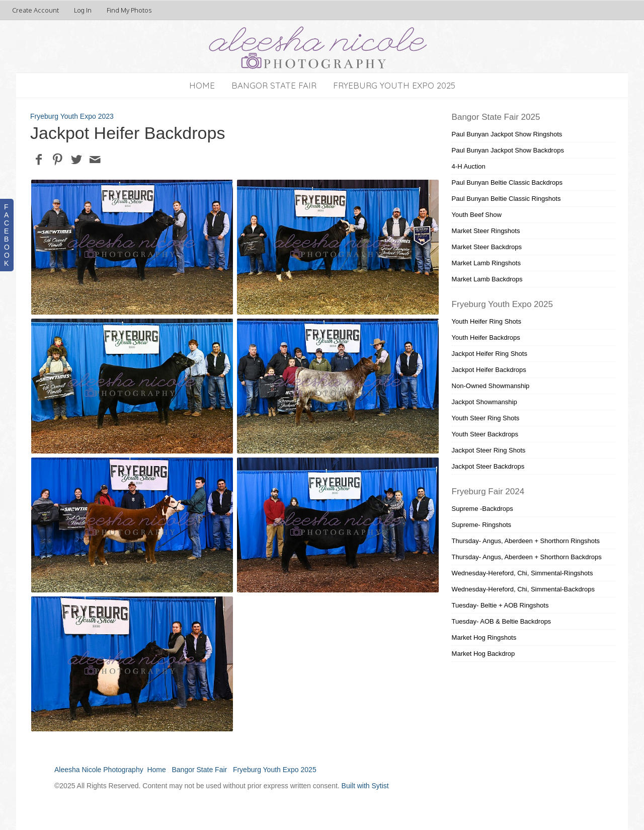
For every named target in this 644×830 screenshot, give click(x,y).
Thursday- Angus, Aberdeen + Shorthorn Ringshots (526, 541)
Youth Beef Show (477, 215)
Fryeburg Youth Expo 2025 (394, 85)
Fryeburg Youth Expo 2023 (72, 116)
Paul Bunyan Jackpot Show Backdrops (508, 150)
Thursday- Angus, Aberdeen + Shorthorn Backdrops (527, 557)
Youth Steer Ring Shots (486, 418)
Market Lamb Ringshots (486, 263)
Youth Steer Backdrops (485, 434)
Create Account (35, 10)
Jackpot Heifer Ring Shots (490, 354)
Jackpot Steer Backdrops (488, 466)
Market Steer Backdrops (487, 247)
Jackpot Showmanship (485, 402)
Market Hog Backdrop (484, 654)
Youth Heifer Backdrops (486, 337)
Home (202, 85)
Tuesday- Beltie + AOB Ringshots (500, 605)
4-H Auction (469, 166)
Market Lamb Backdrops (487, 279)
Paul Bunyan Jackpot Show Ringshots (507, 134)
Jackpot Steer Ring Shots (489, 450)
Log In (83, 10)
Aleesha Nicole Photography (99, 770)
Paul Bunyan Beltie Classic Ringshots (506, 199)
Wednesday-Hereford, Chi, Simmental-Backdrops (523, 589)
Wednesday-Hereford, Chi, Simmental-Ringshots (522, 573)
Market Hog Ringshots (484, 637)
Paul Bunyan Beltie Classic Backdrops (507, 182)
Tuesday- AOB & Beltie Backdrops (502, 621)
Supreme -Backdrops (482, 509)
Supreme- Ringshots (482, 525)
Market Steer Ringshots (486, 231)
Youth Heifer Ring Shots (487, 321)
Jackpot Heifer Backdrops (489, 370)
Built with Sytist (365, 786)
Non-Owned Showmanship (491, 386)
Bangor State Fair (274, 85)
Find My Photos (129, 10)
